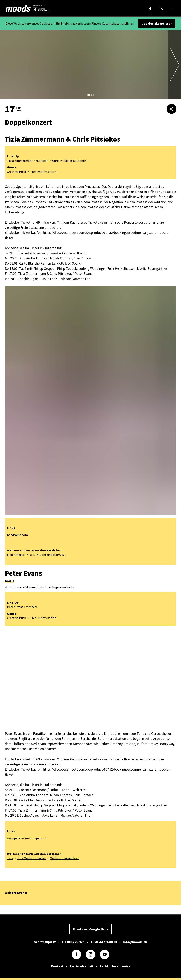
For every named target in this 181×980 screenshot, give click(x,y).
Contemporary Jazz (53, 555)
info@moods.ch (135, 941)
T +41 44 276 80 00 (104, 941)
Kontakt (57, 966)
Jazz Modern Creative (32, 858)
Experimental (16, 555)
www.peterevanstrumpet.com (27, 838)
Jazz (33, 555)
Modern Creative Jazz (65, 858)
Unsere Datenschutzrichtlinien (113, 23)
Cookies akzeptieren (157, 23)
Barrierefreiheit (82, 966)
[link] (18, 8)
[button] (89, 95)
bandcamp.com (17, 535)
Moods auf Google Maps (90, 929)
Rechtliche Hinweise (115, 966)
